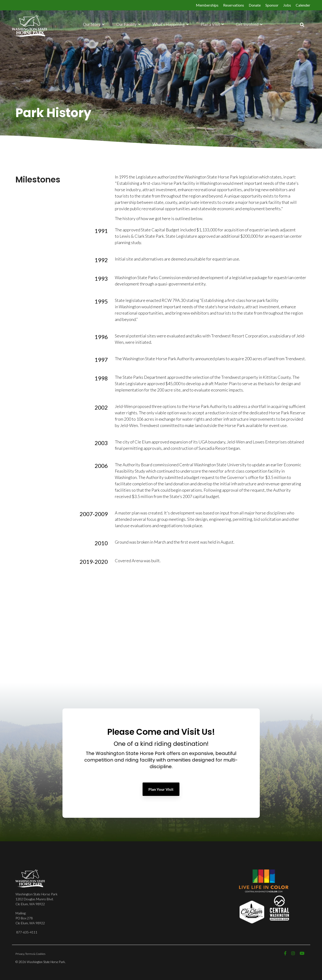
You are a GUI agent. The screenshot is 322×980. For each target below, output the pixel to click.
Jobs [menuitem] (287, 5)
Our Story (92, 24)
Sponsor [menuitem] (272, 5)
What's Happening (169, 24)
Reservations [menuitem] (234, 5)
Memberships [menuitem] (207, 5)
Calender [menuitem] (303, 5)
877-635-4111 (27, 932)
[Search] (302, 25)
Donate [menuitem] (255, 5)
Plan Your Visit (161, 789)
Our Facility (127, 24)
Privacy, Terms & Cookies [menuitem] (30, 954)
